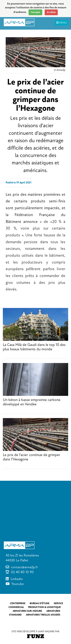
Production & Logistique (44, 607)
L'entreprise (18, 603)
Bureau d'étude (40, 603)
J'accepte (35, 12)
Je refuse (51, 12)
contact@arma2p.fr (24, 567)
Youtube (18, 584)
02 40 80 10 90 (22, 572)
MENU (62, 23)
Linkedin (17, 579)
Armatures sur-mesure (27, 611)
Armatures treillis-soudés (43, 615)
